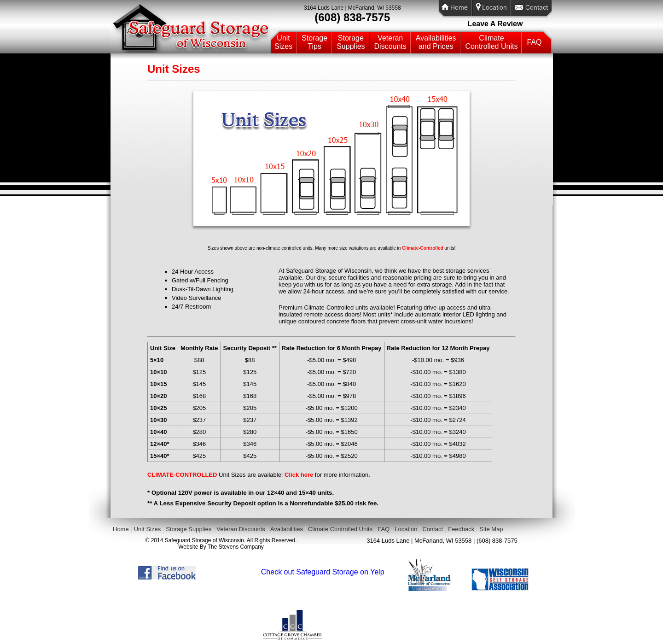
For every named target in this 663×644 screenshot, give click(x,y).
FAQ (534, 42)
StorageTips (314, 42)
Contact (433, 529)
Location (406, 529)
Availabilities (287, 529)
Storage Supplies (189, 529)
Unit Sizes (148, 529)
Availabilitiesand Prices (436, 42)
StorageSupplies (351, 42)
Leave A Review (495, 24)
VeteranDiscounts (390, 42)
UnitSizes (283, 42)
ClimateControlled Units (492, 42)
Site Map (491, 529)
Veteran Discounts (241, 529)
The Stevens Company (236, 547)
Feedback (461, 529)
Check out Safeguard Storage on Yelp (323, 572)
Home (121, 529)
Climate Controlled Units (340, 529)
